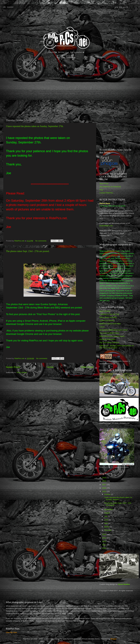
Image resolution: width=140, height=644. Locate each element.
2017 (104, 485)
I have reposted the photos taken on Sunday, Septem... (118, 498)
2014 (104, 534)
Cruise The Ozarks (107, 320)
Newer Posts (13, 367)
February (108, 530)
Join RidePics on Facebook (110, 187)
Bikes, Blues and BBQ (108, 317)
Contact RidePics (106, 193)
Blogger (114, 639)
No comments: (41, 241)
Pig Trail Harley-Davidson (109, 342)
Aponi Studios (105, 311)
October (108, 494)
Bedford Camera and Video (110, 324)
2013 (104, 538)
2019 (104, 478)
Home (50, 367)
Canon (102, 327)
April (106, 523)
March (107, 527)
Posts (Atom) (22, 372)
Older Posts (87, 367)
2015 (104, 491)
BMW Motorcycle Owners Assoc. (112, 336)
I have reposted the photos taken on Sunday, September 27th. (35, 126)
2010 (104, 548)
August (107, 513)
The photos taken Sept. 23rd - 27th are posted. (28, 251)
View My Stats (11, 632)
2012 (104, 541)
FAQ (101, 190)
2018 (104, 481)
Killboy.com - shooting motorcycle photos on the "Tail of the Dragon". (117, 347)
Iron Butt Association (107, 339)
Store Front (104, 184)
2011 (104, 545)
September (109, 509)
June (106, 520)
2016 (104, 488)
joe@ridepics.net (106, 226)
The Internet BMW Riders (109, 333)
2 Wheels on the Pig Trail (109, 314)
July (106, 516)
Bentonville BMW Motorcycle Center (114, 330)
